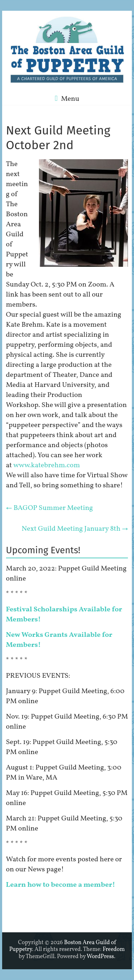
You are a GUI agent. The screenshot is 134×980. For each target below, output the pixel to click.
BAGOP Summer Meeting (50, 508)
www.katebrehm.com (46, 465)
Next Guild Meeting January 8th (75, 529)
